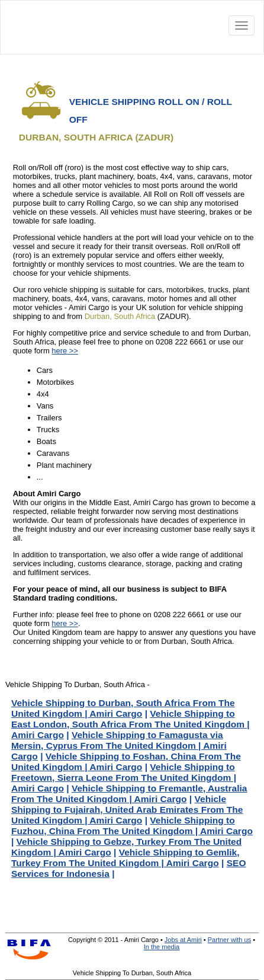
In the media (162, 947)
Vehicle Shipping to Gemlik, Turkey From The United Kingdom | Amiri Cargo (125, 858)
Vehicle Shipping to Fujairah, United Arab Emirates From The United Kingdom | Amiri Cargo (127, 810)
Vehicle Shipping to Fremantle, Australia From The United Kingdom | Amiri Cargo (129, 794)
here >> (65, 351)
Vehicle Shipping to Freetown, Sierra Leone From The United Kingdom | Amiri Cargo (124, 778)
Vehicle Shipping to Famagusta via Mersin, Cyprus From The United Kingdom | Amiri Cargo (119, 746)
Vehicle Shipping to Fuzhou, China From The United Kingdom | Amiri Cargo (132, 826)
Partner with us (229, 940)
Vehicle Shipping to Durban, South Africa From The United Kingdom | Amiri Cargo (123, 708)
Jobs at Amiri (183, 940)
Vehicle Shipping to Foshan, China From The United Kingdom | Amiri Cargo (126, 762)
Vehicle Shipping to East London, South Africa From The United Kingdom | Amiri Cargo (131, 724)
